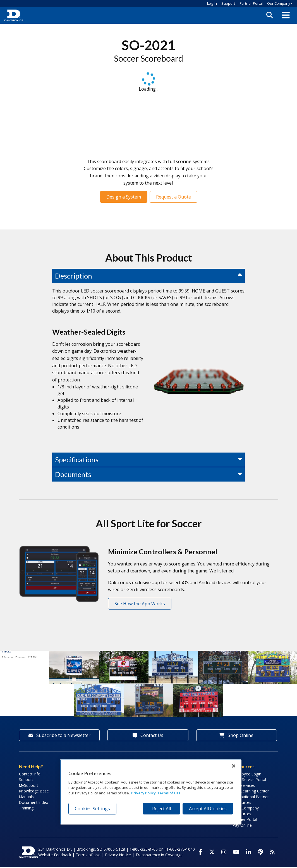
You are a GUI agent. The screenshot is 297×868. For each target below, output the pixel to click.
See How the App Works (140, 604)
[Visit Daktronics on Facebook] (201, 853)
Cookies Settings (92, 809)
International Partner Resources (251, 801)
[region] (151, 792)
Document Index (33, 803)
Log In (212, 3)
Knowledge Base (34, 792)
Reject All (161, 809)
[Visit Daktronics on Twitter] (212, 853)
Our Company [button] (279, 3)
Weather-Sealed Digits (89, 332)
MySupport (28, 786)
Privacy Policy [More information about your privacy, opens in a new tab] (143, 793)
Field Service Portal (249, 781)
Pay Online (242, 826)
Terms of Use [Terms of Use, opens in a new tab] (169, 793)
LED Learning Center (251, 792)
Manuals (26, 798)
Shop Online (236, 736)
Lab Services (244, 786)
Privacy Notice (118, 856)
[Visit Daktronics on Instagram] (224, 853)
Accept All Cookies (208, 809)
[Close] (234, 766)
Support (228, 3)
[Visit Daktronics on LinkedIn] (249, 853)
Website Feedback (55, 856)
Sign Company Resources (246, 812)
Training (26, 809)
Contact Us (148, 736)
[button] (286, 15)
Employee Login (247, 775)
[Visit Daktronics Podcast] (260, 853)
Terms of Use (88, 856)
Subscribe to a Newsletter (59, 736)
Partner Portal (251, 3)
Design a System (124, 197)
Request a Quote (173, 197)
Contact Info (30, 775)
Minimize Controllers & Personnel (163, 552)
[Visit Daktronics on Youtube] (236, 853)
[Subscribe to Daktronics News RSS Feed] (272, 853)
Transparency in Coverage (159, 856)
